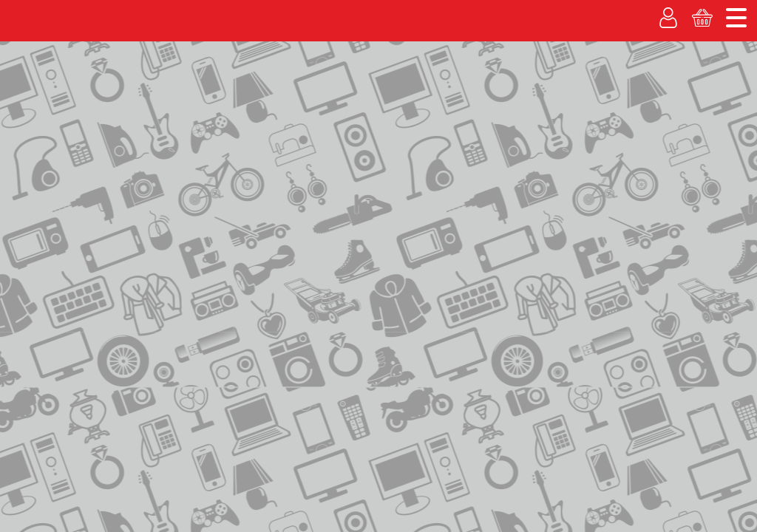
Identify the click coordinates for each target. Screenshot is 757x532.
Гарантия (330, 98)
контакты (111, 162)
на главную (47, 161)
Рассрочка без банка (150, 98)
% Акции (256, 98)
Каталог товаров (59, 131)
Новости (722, 11)
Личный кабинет (590, 98)
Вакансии (407, 98)
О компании (545, 11)
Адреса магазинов (632, 11)
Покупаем (41, 98)
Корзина (711, 98)
